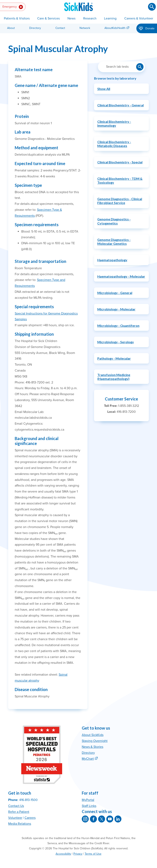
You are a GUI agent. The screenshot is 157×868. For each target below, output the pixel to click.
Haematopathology (112, 260)
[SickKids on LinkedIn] (118, 819)
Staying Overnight (95, 741)
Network (85, 28)
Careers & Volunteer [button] (139, 18)
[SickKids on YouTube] (110, 819)
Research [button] (90, 18)
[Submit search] (152, 7)
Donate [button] (147, 29)
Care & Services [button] (48, 18)
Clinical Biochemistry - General (121, 105)
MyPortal (88, 800)
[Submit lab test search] (140, 67)
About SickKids (93, 735)
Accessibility (63, 854)
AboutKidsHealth (115, 28)
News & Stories (93, 747)
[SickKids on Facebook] (93, 819)
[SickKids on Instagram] (85, 819)
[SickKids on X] (102, 819)
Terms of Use (93, 854)
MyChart (88, 759)
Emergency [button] (13, 7)
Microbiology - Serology (116, 342)
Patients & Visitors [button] (17, 18)
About (11, 28)
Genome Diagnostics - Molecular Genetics (114, 242)
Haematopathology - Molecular (121, 276)
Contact (60, 28)
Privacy (78, 854)
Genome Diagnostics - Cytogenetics (114, 221)
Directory (35, 28)
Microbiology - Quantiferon (118, 326)
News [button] (71, 18)
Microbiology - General (115, 293)
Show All (104, 89)
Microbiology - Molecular (116, 309)
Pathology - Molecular (114, 358)
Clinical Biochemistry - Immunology (114, 123)
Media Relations (20, 824)
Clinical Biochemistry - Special (120, 162)
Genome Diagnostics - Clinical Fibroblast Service (120, 201)
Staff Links (89, 806)
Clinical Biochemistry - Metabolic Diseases (114, 144)
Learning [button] (110, 18)
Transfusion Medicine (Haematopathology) (114, 377)
